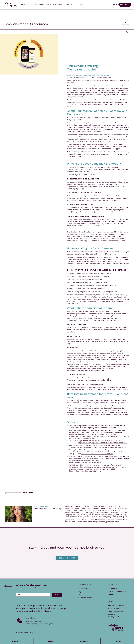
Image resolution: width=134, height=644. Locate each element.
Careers (111, 595)
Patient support (84, 589)
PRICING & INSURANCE (54, 5)
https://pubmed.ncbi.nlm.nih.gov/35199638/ (85, 471)
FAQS (80, 595)
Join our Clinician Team (117, 592)
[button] (24, 5)
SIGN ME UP (57, 595)
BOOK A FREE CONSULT (67, 558)
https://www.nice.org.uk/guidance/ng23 (113, 447)
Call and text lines (85, 598)
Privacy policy (114, 608)
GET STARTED (125, 5)
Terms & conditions (116, 605)
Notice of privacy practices (115, 616)
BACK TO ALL (28, 493)
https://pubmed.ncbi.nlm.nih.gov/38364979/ (85, 463)
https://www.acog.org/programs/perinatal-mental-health (95, 428)
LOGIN (115, 5)
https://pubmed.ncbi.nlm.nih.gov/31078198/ (97, 454)
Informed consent (115, 612)
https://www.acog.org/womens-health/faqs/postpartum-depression (103, 443)
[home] (11, 5)
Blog (79, 592)
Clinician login (113, 589)
